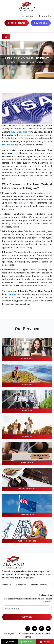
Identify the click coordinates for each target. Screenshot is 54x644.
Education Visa (19, 132)
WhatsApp (27, 642)
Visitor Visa (27, 385)
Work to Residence (27, 541)
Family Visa (27, 437)
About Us (46, 16)
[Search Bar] (23, 16)
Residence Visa (27, 515)
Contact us (7, 585)
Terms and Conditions (39, 585)
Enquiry (45, 642)
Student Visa (27, 359)
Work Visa (27, 411)
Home (13, 62)
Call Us (9, 642)
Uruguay (12, 294)
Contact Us (32, 16)
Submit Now (27, 617)
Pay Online (41, 23)
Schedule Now (17, 23)
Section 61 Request (27, 489)
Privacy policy (20, 585)
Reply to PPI (27, 463)
